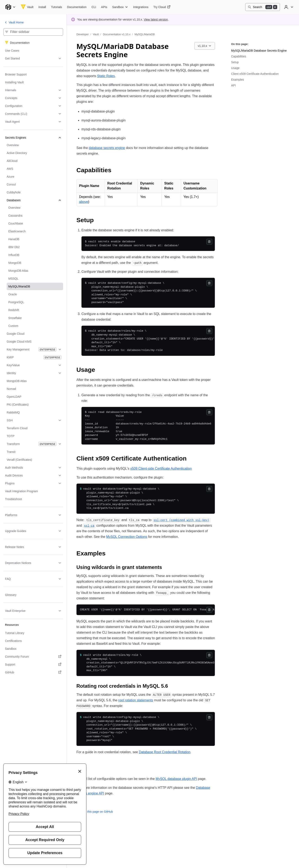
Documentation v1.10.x (117, 34)
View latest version (156, 19)
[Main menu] (10, 7)
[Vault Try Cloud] (162, 7)
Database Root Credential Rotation (165, 752)
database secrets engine (107, 148)
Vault (96, 34)
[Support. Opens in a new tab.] (33, 664)
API (233, 85)
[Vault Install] (42, 7)
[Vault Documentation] (77, 7)
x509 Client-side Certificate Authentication (161, 469)
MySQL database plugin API (176, 779)
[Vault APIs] (104, 7)
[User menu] (288, 7)
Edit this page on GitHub (95, 812)
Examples (237, 80)
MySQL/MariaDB (145, 34)
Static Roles (106, 76)
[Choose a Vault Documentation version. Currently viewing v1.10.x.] (205, 46)
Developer (83, 34)
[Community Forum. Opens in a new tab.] (33, 657)
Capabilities (239, 56)
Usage (235, 68)
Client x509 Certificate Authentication (255, 74)
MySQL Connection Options (127, 537)
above (84, 202)
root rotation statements (136, 700)
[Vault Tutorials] (56, 7)
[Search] (263, 7)
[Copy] (209, 242)
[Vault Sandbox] (120, 7)
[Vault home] (27, 7)
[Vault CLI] (94, 7)
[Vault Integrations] (141, 7)
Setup (235, 62)
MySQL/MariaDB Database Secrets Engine (259, 51)
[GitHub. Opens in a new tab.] (33, 672)
